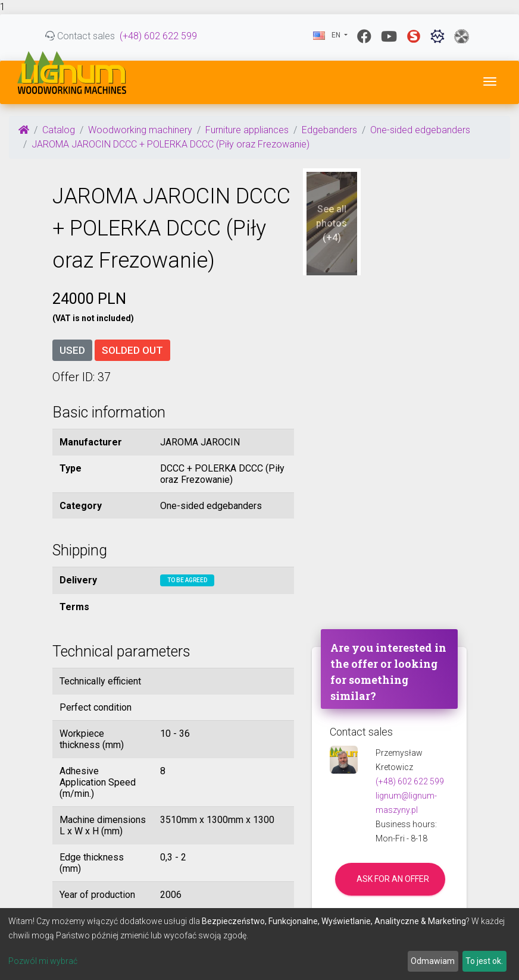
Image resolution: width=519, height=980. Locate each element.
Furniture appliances (247, 130)
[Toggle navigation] (490, 81)
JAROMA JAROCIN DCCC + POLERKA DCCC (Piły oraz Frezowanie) (171, 144)
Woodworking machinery (140, 130)
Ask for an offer (393, 879)
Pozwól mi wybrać (43, 961)
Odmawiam (433, 961)
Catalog (59, 130)
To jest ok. (484, 961)
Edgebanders (329, 130)
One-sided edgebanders (420, 130)
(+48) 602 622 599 (158, 36)
